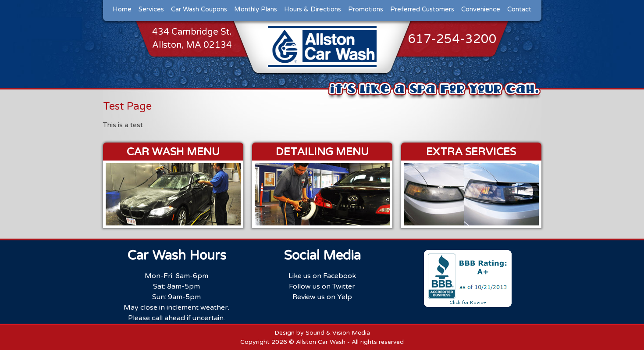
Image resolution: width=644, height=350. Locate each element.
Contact (519, 9)
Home (122, 9)
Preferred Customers (422, 9)
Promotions (366, 9)
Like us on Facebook (322, 276)
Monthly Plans (256, 9)
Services (151, 9)
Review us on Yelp (322, 297)
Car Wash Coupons (199, 9)
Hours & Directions (313, 9)
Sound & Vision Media (338, 333)
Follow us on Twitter (322, 286)
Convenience (481, 9)
